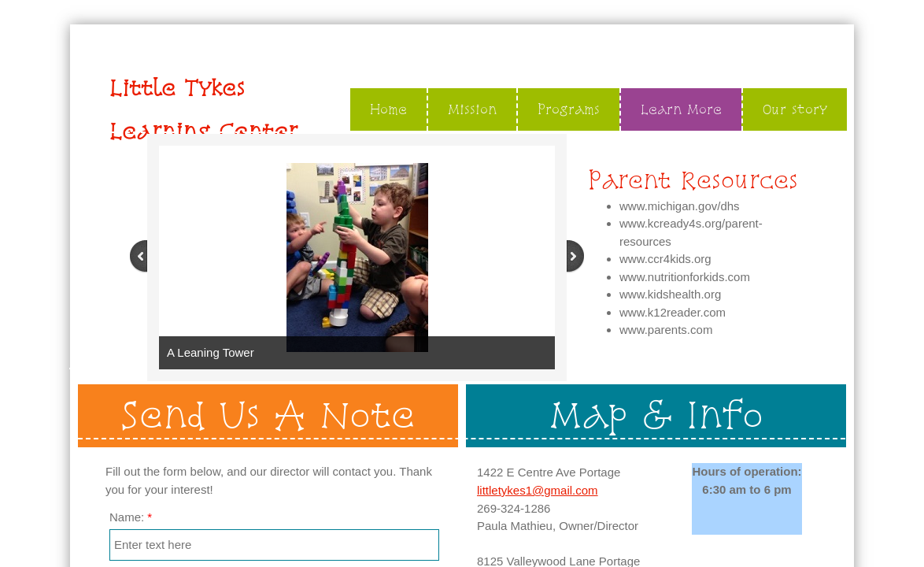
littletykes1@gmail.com (538, 490)
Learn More (681, 109)
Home (388, 109)
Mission (472, 109)
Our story (795, 109)
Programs (569, 109)
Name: (131, 517)
